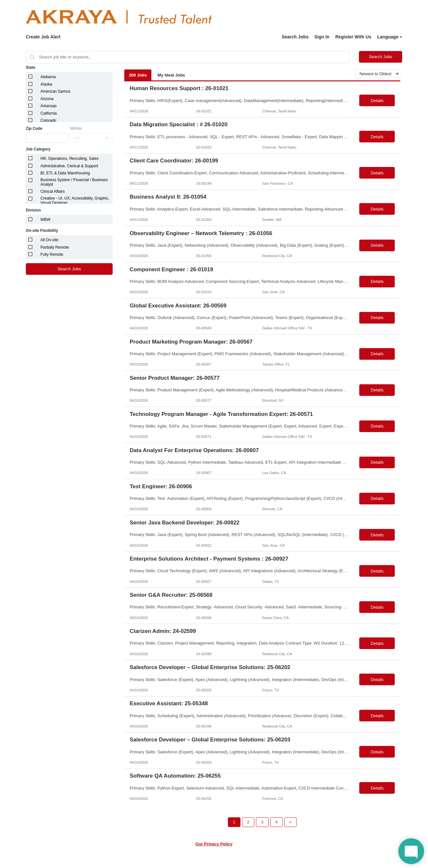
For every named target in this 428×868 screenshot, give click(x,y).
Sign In (322, 37)
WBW (45, 220)
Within (76, 129)
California (49, 113)
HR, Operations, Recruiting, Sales (69, 159)
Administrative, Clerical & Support (69, 166)
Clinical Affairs (52, 191)
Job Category (38, 149)
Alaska (46, 84)
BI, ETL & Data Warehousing (65, 173)
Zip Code (34, 129)
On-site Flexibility (42, 231)
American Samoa (55, 91)
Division (33, 210)
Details (377, 101)
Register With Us (353, 37)
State (31, 67)
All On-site (49, 240)
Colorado (48, 120)
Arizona (47, 99)
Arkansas (48, 106)
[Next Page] (291, 822)
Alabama (48, 77)
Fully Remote (52, 254)
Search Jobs (295, 37)
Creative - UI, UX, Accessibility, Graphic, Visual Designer (75, 201)
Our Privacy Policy (214, 844)
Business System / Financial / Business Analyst (74, 182)
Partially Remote (55, 247)
